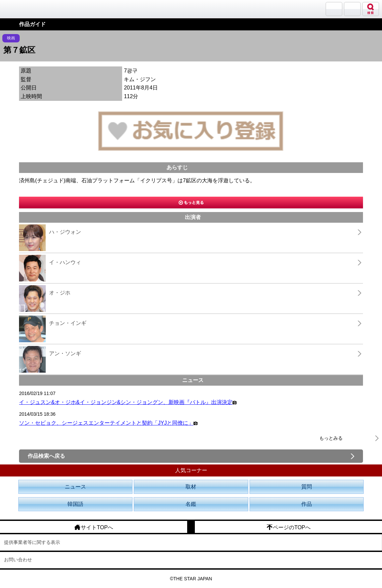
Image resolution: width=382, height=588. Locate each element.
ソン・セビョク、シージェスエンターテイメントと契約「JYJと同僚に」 (108, 423)
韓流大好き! (22, 9)
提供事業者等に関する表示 (32, 542)
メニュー (352, 9)
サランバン (334, 9)
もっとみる (331, 438)
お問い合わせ (18, 560)
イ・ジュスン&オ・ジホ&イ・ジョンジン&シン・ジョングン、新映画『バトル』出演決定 (128, 402)
